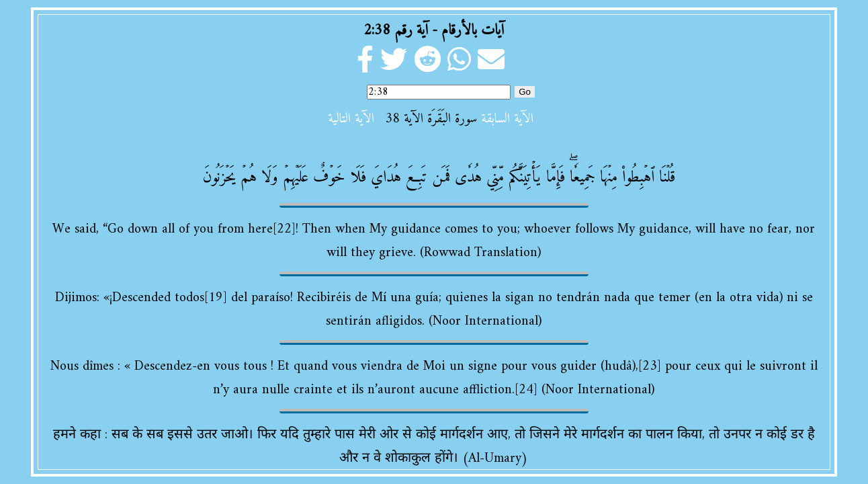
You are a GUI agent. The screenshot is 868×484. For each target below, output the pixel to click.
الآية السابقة (507, 119)
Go (525, 92)
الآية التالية (351, 119)
